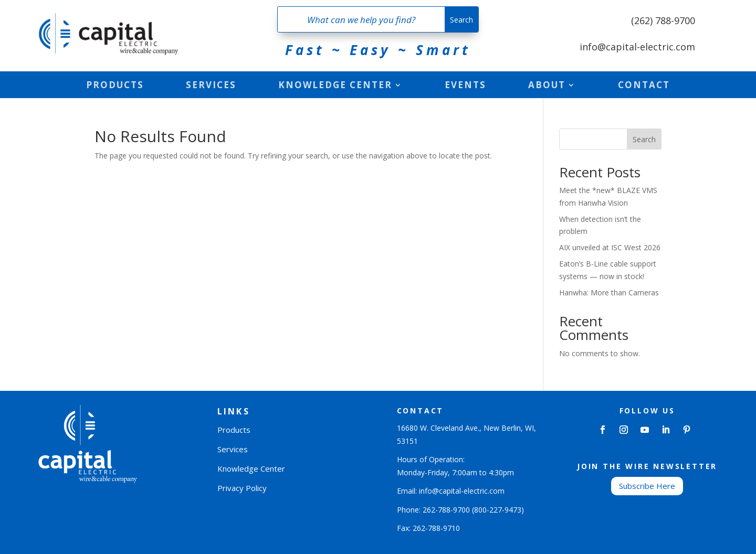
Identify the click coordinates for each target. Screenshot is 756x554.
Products (115, 86)
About (547, 86)
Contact (644, 86)
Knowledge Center (335, 86)
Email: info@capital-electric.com (451, 491)
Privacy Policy (242, 488)
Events (465, 86)
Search (644, 139)
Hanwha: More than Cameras (609, 292)
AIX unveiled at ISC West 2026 (610, 247)
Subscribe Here (647, 486)
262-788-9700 (446, 510)
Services (211, 86)
